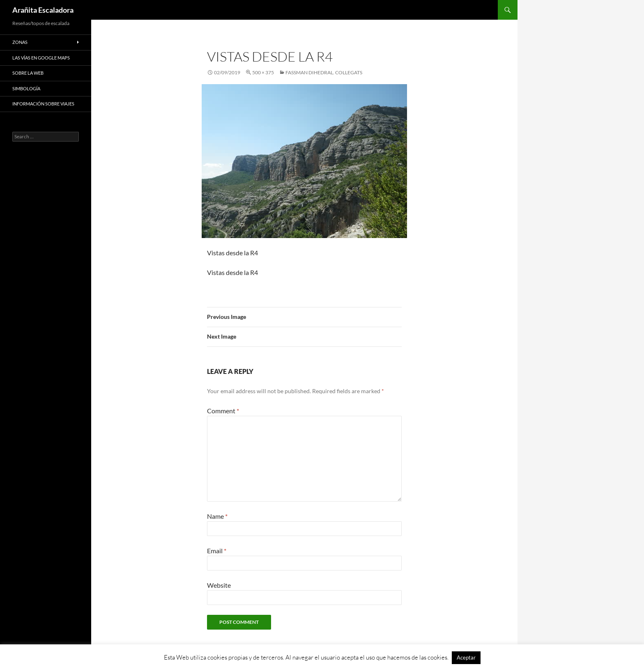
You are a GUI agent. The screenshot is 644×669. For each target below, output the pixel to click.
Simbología (26, 88)
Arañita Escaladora (43, 10)
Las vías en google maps (41, 58)
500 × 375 (263, 72)
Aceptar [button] (466, 658)
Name (217, 516)
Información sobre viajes (43, 104)
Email (217, 551)
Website (219, 585)
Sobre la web (28, 73)
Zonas (20, 42)
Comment (223, 411)
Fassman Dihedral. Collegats (324, 72)
